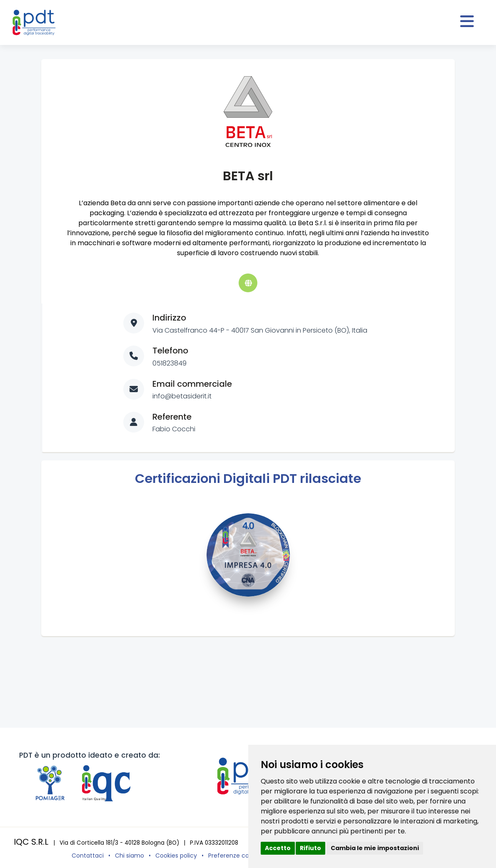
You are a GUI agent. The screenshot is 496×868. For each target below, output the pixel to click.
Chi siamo (130, 856)
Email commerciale (192, 384)
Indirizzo (169, 318)
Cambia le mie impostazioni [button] (375, 848)
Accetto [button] (278, 848)
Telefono (170, 351)
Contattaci (88, 856)
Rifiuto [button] (310, 848)
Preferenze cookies (236, 856)
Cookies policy (176, 856)
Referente (172, 417)
